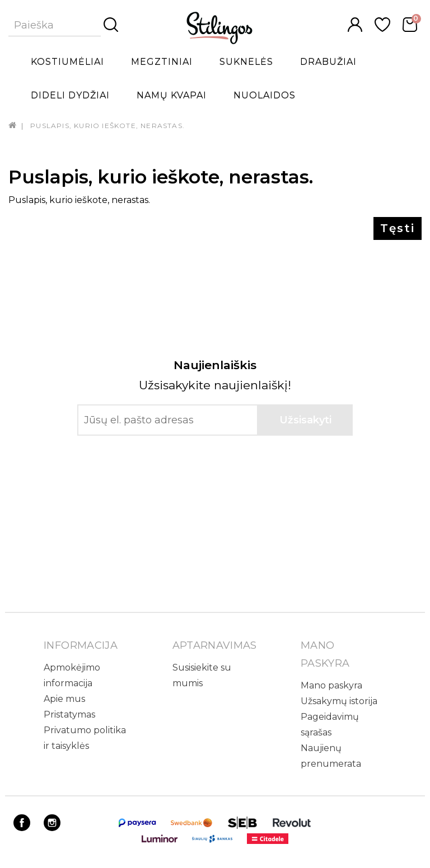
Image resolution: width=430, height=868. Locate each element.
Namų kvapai (172, 95)
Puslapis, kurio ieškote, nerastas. (107, 126)
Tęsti (398, 228)
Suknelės (246, 62)
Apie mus (64, 699)
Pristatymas (69, 714)
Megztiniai (162, 62)
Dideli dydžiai (70, 95)
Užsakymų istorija (339, 701)
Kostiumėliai (67, 62)
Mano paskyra (331, 685)
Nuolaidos (265, 95)
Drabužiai (328, 62)
